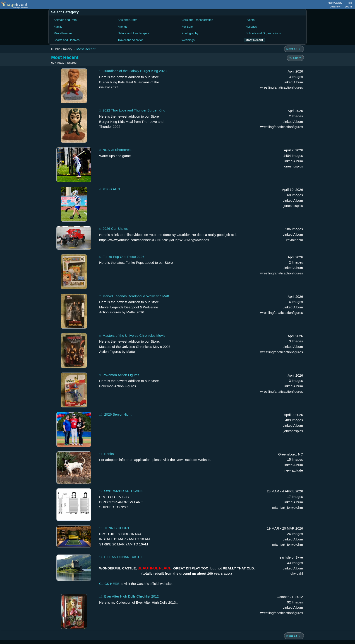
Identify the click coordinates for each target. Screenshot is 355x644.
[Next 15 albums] (294, 49)
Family (58, 27)
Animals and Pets (65, 20)
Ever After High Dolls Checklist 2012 (131, 596)
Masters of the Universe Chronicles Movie (134, 335)
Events (250, 20)
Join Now (335, 7)
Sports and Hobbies (67, 40)
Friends (123, 27)
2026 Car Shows (115, 229)
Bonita (109, 454)
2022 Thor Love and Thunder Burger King (134, 110)
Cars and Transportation (197, 20)
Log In (348, 7)
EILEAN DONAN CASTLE (124, 557)
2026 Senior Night (118, 414)
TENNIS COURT (117, 528)
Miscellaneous (63, 33)
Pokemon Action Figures (121, 375)
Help (349, 3)
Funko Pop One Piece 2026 (123, 257)
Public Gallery (335, 3)
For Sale (187, 27)
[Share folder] (295, 58)
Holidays (251, 27)
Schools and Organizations (263, 33)
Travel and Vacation (131, 40)
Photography (190, 33)
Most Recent (86, 49)
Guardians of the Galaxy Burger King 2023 (135, 71)
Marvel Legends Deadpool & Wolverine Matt (136, 296)
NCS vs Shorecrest (117, 150)
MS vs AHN (111, 189)
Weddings (188, 40)
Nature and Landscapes (133, 33)
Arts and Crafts (128, 20)
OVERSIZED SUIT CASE (123, 491)
